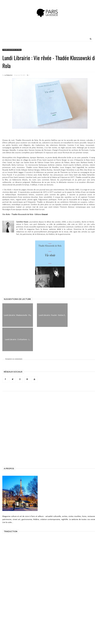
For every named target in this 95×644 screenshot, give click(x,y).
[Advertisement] (47, 31)
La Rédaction (9, 75)
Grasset (45, 214)
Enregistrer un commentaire (14, 359)
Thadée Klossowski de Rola (12, 50)
